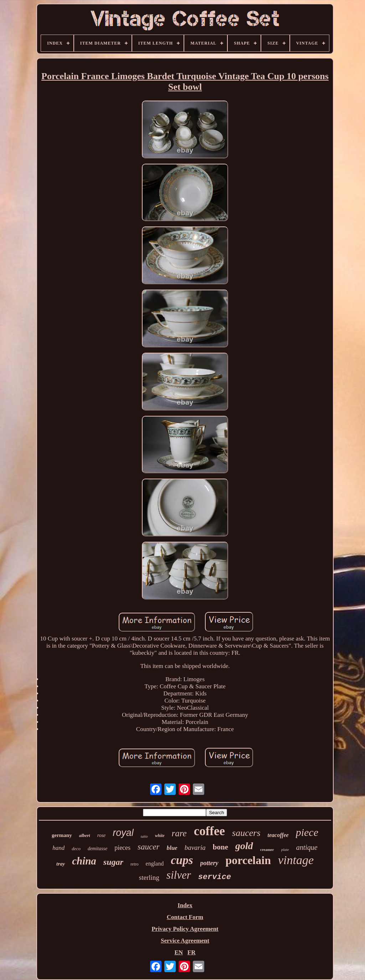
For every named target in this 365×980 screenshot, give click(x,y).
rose (102, 835)
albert (85, 835)
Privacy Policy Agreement (185, 929)
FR (192, 952)
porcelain (248, 860)
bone (220, 847)
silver (179, 875)
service (215, 877)
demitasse (97, 849)
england (155, 864)
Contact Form (185, 917)
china (84, 861)
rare (179, 833)
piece (307, 832)
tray (61, 864)
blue (172, 848)
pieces (122, 848)
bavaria (195, 848)
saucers (246, 833)
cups (182, 860)
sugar (113, 862)
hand (58, 848)
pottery (209, 863)
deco (76, 849)
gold (244, 846)
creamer (267, 849)
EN (179, 952)
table (144, 836)
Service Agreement (185, 941)
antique (307, 847)
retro (135, 864)
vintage (296, 860)
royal (123, 833)
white (160, 836)
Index (185, 905)
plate (285, 849)
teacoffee (278, 835)
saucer (148, 847)
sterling (149, 877)
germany (62, 835)
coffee (209, 831)
